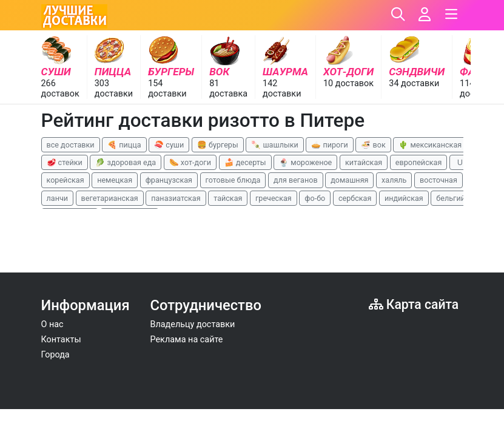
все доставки (71, 145)
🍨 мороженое (305, 162)
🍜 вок (373, 145)
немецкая (115, 180)
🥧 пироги (329, 145)
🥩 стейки (65, 162)
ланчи (58, 198)
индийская (404, 198)
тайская (228, 198)
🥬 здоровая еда (126, 162)
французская (169, 180)
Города (55, 355)
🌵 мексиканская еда (437, 145)
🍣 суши (169, 145)
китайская (364, 162)
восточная (438, 180)
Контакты (61, 340)
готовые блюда (233, 180)
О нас (52, 324)
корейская (66, 180)
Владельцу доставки (193, 324)
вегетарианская (110, 198)
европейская (419, 162)
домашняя (349, 180)
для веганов (296, 180)
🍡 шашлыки (275, 145)
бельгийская (459, 198)
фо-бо (315, 198)
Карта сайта (414, 304)
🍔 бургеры (218, 145)
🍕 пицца (124, 145)
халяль (394, 180)
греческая (274, 198)
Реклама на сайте (187, 340)
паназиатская (176, 198)
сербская (355, 198)
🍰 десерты (245, 162)
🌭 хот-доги (190, 162)
